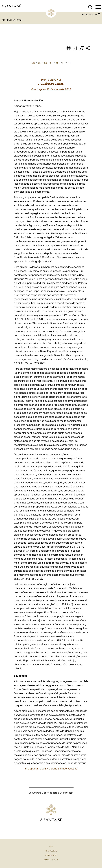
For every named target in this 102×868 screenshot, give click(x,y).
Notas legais (51, 851)
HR (58, 63)
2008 (19, 20)
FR (52, 63)
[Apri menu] (98, 7)
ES (46, 63)
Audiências (9, 20)
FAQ (51, 847)
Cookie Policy (51, 855)
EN (39, 63)
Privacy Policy (51, 860)
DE (33, 63)
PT (69, 63)
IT (63, 63)
